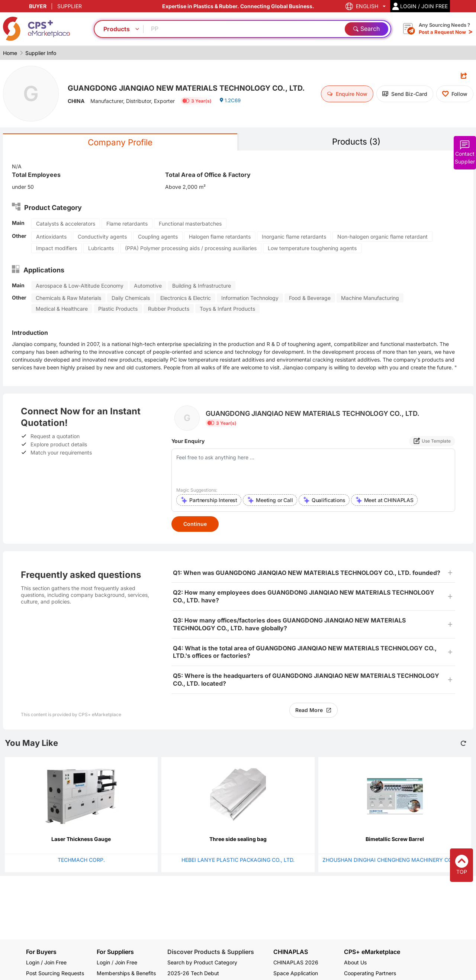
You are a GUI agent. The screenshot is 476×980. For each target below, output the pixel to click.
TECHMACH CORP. (81, 861)
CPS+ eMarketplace (372, 952)
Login (103, 962)
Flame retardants (127, 224)
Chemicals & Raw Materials (68, 299)
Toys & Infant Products (227, 309)
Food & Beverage (310, 299)
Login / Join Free (46, 962)
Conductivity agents (102, 237)
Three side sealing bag (238, 840)
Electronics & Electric (186, 299)
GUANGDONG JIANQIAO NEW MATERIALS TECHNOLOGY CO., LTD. (190, 88)
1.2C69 (231, 108)
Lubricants (101, 249)
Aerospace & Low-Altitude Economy (80, 286)
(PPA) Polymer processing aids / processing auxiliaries (191, 249)
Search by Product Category (202, 962)
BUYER (38, 6)
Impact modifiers (57, 249)
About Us (355, 962)
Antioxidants (51, 237)
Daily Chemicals (131, 299)
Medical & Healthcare (62, 309)
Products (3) (356, 142)
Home (10, 53)
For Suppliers (115, 952)
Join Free (126, 962)
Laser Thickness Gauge (81, 840)
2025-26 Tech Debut (193, 973)
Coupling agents (158, 237)
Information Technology (250, 299)
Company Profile (120, 143)
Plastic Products (118, 309)
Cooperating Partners (370, 973)
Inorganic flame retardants (294, 237)
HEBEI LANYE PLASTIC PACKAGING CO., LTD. (238, 861)
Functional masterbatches (190, 224)
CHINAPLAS (291, 952)
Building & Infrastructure (202, 286)
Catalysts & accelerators (66, 224)
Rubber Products (169, 309)
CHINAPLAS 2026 (296, 962)
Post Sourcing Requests (55, 973)
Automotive (148, 286)
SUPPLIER (70, 6)
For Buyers (41, 952)
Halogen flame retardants (220, 237)
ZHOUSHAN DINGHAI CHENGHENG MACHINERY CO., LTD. (395, 861)
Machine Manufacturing (370, 299)
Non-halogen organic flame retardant (382, 237)
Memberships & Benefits (126, 973)
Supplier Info (41, 53)
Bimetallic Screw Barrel (395, 840)
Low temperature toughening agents (312, 249)
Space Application (296, 973)
